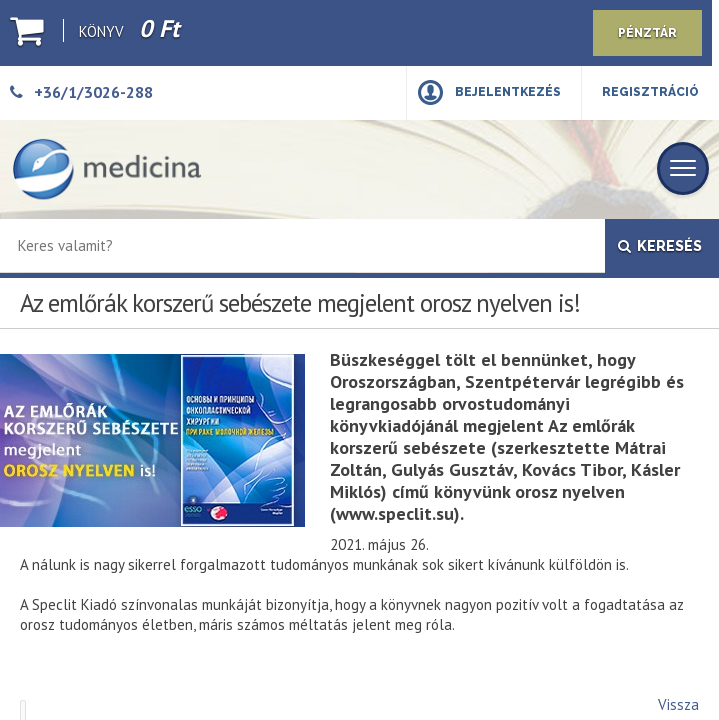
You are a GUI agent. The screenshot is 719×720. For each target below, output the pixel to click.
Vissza (678, 704)
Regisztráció (650, 92)
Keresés (660, 246)
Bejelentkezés (508, 92)
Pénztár (647, 33)
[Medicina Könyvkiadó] (107, 169)
